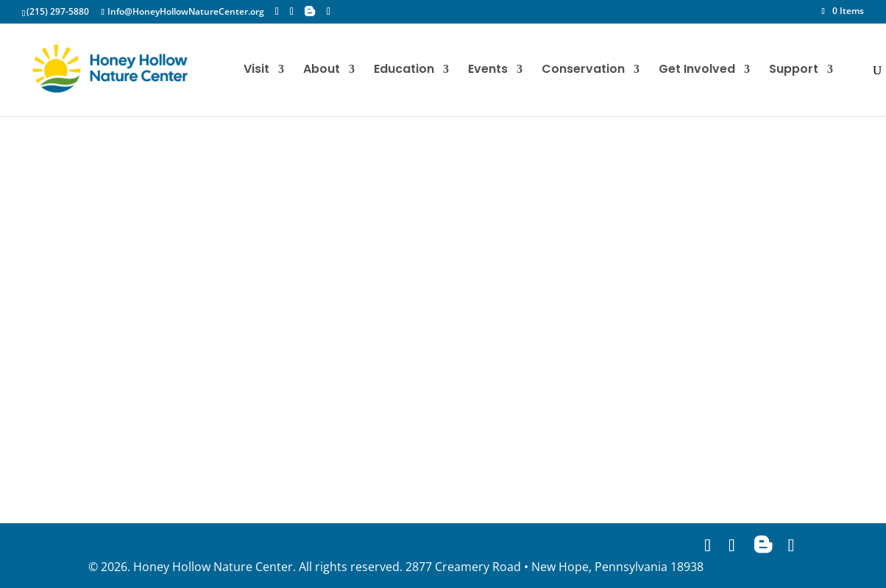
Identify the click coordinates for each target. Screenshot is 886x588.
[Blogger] (310, 11)
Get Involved (697, 71)
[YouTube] (329, 11)
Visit (256, 71)
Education (404, 71)
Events (488, 71)
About (322, 71)
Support (794, 71)
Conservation (583, 71)
